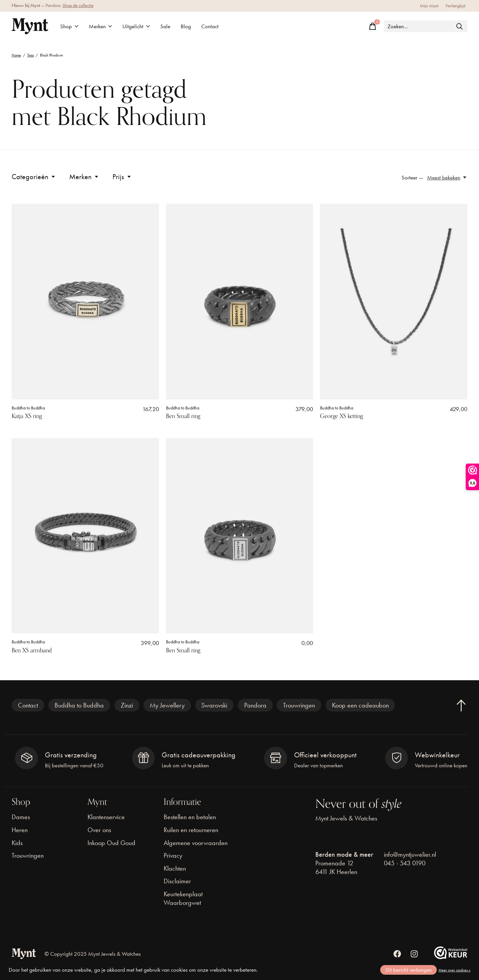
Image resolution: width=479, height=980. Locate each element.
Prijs (122, 177)
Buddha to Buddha (28, 408)
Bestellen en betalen (190, 817)
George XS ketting (341, 416)
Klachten (175, 868)
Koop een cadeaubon (360, 705)
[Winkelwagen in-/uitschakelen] (373, 26)
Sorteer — (412, 178)
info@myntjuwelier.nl (410, 854)
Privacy (173, 855)
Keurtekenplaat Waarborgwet (183, 898)
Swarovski (214, 705)
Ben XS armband (32, 650)
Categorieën (34, 177)
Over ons (99, 830)
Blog (186, 26)
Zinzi (127, 705)
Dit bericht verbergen (409, 970)
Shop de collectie (78, 5)
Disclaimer (177, 881)
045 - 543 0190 (405, 863)
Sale (165, 26)
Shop (69, 26)
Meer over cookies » (454, 970)
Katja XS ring (27, 416)
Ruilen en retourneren (191, 830)
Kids (17, 843)
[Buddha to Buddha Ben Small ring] (240, 302)
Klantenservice (106, 817)
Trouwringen (299, 705)
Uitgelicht (136, 26)
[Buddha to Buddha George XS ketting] (394, 302)
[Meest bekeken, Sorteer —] (447, 178)
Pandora (255, 705)
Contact (210, 26)
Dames (21, 817)
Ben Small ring (183, 416)
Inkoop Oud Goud (111, 843)
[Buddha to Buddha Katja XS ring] (85, 302)
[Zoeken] (426, 26)
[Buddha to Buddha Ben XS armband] (85, 536)
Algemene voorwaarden (196, 843)
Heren (20, 830)
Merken (101, 26)
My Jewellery (167, 705)
